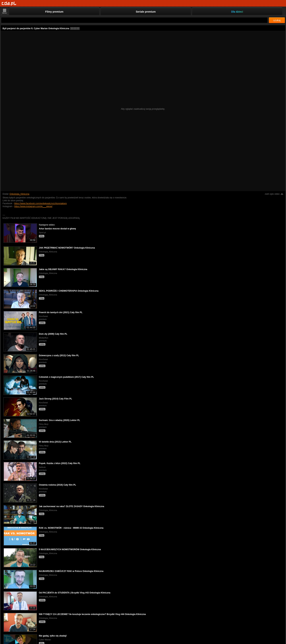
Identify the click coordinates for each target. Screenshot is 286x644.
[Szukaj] (134, 20)
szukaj (277, 20)
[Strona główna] (9, 4)
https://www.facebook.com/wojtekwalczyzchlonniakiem (40, 203)
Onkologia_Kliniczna (19, 194)
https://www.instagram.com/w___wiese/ (33, 206)
